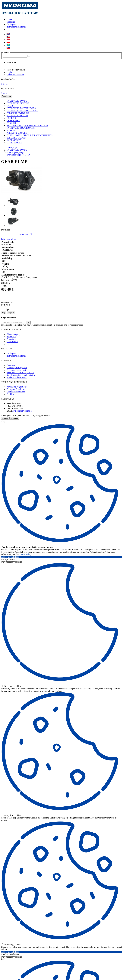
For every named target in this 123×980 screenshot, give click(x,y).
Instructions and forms (16, 27)
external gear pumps (15, 152)
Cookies (10, 394)
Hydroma (11, 365)
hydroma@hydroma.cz (22, 411)
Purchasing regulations (17, 387)
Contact (10, 19)
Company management (17, 368)
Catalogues (11, 24)
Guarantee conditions (16, 392)
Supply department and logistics (21, 375)
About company (14, 334)
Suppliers (11, 22)
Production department (17, 377)
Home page (12, 147)
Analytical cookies (11, 815)
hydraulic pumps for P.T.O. (18, 155)
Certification (12, 342)
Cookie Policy (25, 554)
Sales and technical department (20, 372)
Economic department (16, 370)
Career (9, 344)
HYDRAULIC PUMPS (17, 150)
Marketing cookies (11, 944)
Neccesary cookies (11, 686)
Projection (11, 339)
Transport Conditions (16, 389)
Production (11, 337)
